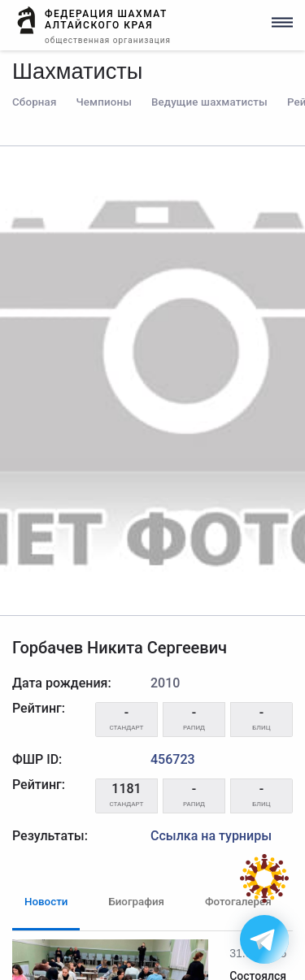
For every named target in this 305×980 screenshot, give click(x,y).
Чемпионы (104, 102)
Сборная (34, 102)
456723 (173, 759)
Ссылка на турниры (211, 836)
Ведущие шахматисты (209, 102)
